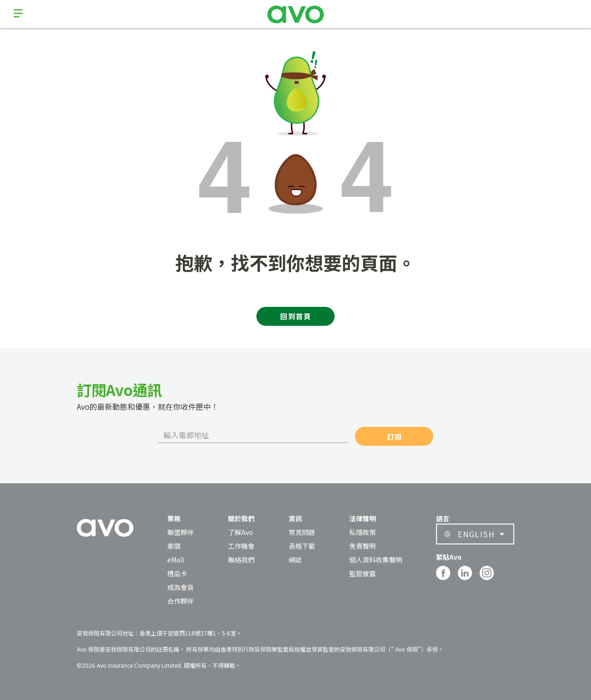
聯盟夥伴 (181, 532)
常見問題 (302, 532)
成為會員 (181, 587)
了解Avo (241, 532)
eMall (176, 560)
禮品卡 (177, 573)
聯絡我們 (241, 560)
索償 (174, 546)
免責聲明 (363, 546)
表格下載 (302, 546)
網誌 (295, 560)
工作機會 (241, 546)
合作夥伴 (181, 601)
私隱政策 (363, 532)
